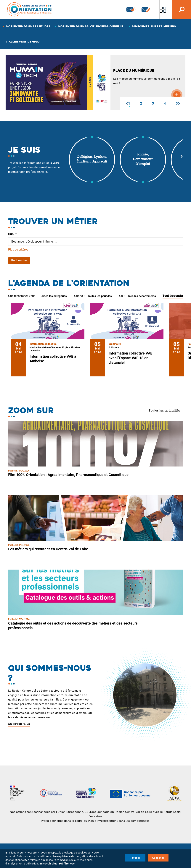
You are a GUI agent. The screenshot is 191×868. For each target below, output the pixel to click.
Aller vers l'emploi (25, 42)
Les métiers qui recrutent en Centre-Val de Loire (48, 549)
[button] (127, 103)
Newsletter (131, 9)
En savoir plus (19, 724)
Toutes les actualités (164, 411)
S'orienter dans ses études (28, 26)
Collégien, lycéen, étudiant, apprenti (92, 160)
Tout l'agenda (173, 296)
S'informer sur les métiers (154, 26)
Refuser (135, 858)
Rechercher (19, 261)
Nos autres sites (163, 9)
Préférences (67, 864)
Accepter (158, 858)
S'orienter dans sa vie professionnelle (91, 26)
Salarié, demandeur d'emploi (143, 159)
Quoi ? (12, 234)
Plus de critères (18, 249)
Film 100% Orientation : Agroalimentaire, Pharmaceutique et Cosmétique (68, 475)
